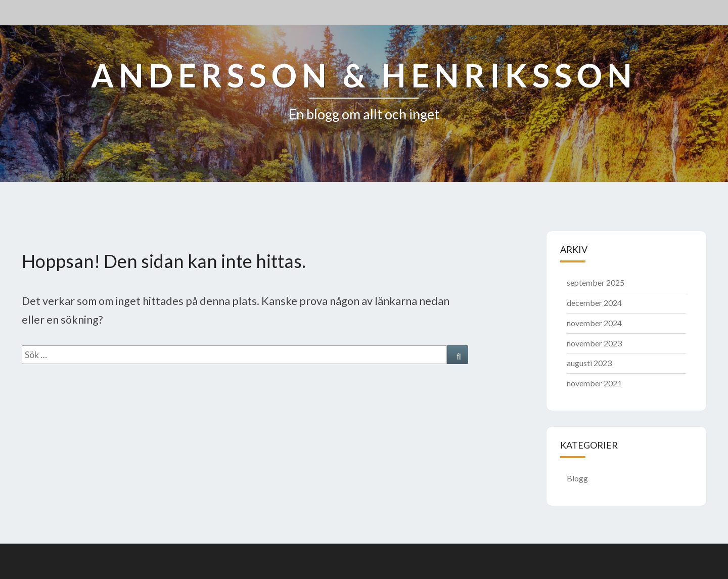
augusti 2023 (589, 363)
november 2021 (594, 383)
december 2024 (594, 303)
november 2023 (594, 343)
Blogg (577, 478)
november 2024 (594, 323)
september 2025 (596, 282)
